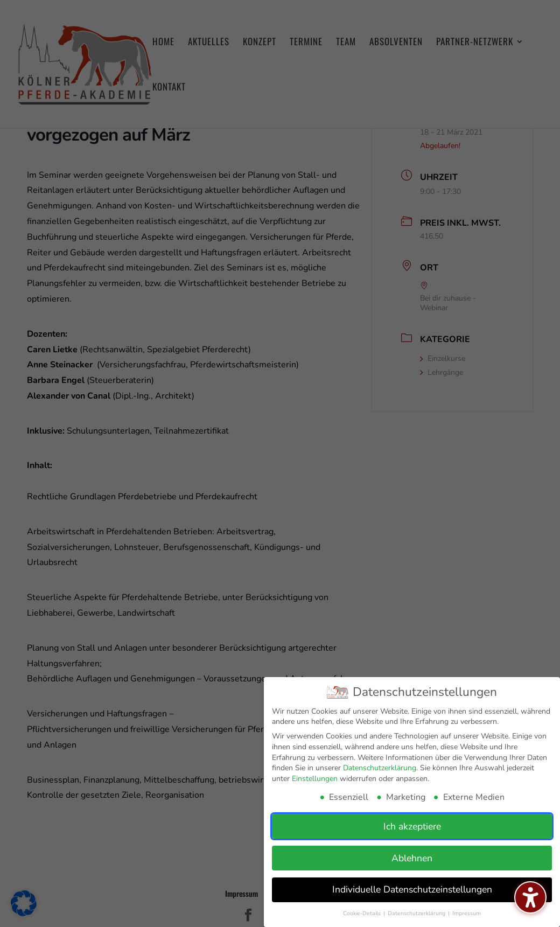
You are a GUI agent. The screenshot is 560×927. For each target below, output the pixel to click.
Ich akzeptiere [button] (412, 826)
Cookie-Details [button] (363, 913)
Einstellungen (315, 779)
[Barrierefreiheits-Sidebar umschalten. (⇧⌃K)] (530, 897)
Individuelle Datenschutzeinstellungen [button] (412, 889)
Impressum (467, 913)
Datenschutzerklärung (380, 768)
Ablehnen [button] (412, 858)
